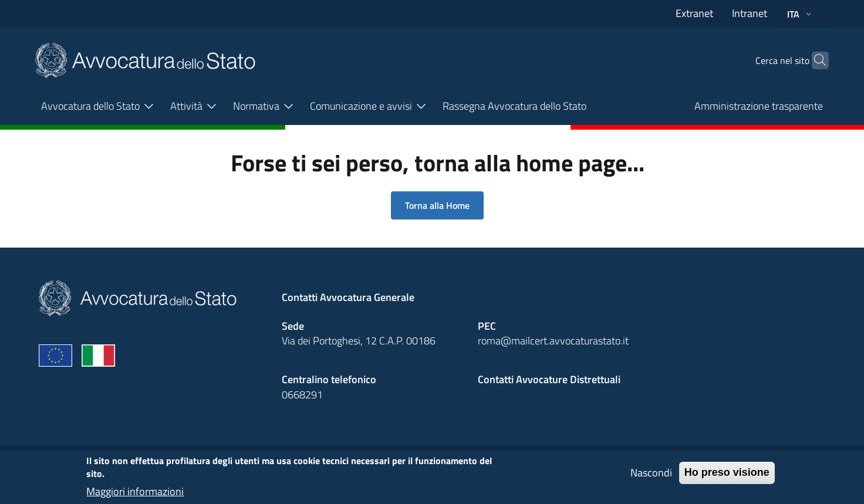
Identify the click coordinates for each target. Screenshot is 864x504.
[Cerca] (815, 60)
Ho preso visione (727, 478)
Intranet (750, 13)
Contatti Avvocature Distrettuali (549, 379)
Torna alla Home (437, 205)
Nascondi (651, 478)
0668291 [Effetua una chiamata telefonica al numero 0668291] (302, 395)
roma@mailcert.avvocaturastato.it (553, 341)
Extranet (694, 13)
